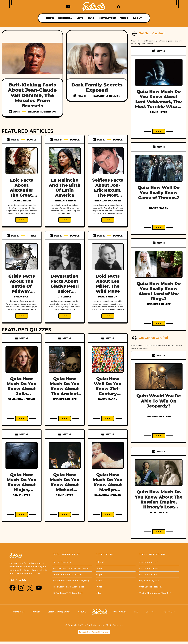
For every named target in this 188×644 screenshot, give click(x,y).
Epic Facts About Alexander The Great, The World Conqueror (22, 193)
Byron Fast (22, 297)
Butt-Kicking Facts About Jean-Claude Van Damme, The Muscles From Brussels (32, 95)
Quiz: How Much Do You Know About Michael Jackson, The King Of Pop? (65, 487)
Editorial (100, 562)
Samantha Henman (107, 96)
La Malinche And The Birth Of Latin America (65, 188)
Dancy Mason (108, 297)
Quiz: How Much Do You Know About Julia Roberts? (21, 389)
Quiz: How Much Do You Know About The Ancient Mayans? (65, 389)
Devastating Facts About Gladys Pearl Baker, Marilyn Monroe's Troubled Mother (65, 294)
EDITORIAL (65, 18)
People (99, 574)
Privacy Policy (119, 612)
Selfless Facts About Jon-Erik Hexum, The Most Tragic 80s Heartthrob (108, 193)
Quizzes (100, 568)
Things (99, 587)
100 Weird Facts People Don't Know (71, 568)
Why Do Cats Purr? (148, 562)
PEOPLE (32, 140)
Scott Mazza (159, 513)
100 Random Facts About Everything (71, 581)
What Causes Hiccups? (150, 587)
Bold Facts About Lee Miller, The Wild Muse (108, 284)
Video (98, 593)
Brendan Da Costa (108, 201)
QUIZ (91, 18)
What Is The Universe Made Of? (155, 593)
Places (99, 581)
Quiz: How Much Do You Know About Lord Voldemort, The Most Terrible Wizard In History (159, 102)
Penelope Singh (65, 201)
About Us (83, 612)
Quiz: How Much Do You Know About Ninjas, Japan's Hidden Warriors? (21, 490)
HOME (50, 18)
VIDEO (124, 18)
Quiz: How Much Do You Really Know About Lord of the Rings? (159, 291)
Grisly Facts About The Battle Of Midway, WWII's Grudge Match (22, 289)
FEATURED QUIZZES (26, 330)
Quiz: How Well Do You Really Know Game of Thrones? (159, 193)
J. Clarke (65, 297)
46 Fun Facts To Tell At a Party (68, 593)
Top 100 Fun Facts (62, 562)
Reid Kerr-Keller (65, 399)
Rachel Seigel (21, 201)
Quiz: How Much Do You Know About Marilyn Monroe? (108, 485)
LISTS (80, 18)
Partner (36, 612)
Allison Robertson (42, 112)
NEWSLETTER (107, 18)
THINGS (32, 236)
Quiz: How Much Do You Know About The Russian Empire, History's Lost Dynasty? (159, 502)
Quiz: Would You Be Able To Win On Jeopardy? (159, 401)
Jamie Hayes (22, 495)
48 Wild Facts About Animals (67, 574)
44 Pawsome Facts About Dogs (68, 587)
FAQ (136, 612)
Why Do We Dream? (149, 568)
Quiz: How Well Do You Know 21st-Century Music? (108, 389)
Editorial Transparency (59, 612)
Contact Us (19, 612)
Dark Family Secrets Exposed (97, 87)
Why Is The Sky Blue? (149, 581)
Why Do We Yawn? (148, 574)
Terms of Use (168, 612)
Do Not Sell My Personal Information (94, 632)
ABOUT (137, 18)
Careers (150, 612)
